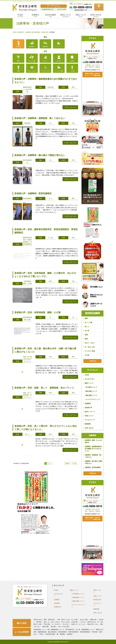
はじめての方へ (90, 379)
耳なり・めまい (32, 71)
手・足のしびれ (45, 71)
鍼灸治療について (91, 395)
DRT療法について (91, 387)
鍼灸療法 (45, 47)
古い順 (74, 463)
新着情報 (88, 424)
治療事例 (88, 404)
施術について (89, 383)
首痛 (72, 61)
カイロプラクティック (59, 47)
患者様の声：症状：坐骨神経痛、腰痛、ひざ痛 (37, 312)
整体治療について (91, 391)
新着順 (67, 463)
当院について (89, 416)
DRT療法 (18, 47)
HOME (87, 375)
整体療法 (32, 47)
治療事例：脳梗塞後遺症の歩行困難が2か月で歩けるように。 (93, 449)
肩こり (45, 61)
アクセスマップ (90, 420)
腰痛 (18, 61)
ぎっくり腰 (32, 61)
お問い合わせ (89, 428)
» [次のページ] (51, 463)
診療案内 (57, 600)
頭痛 (18, 71)
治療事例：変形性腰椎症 (93, 467)
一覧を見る (92, 361)
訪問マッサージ (90, 412)
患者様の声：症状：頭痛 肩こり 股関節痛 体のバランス (45, 388)
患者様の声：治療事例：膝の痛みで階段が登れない (40, 155)
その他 (72, 71)
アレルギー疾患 (59, 71)
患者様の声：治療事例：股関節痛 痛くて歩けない (40, 118)
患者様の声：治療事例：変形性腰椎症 (33, 193)
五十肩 (59, 61)
